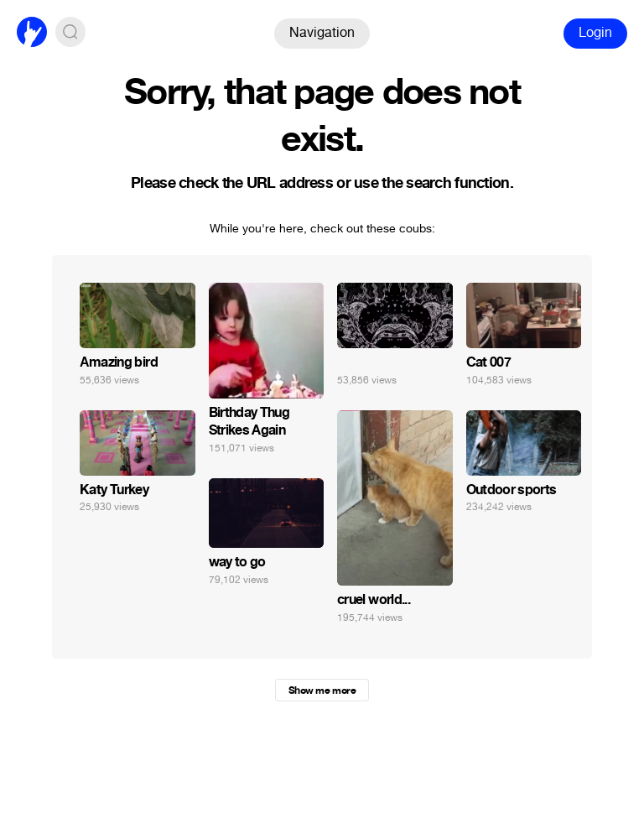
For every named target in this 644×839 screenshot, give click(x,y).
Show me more (322, 690)
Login (595, 32)
